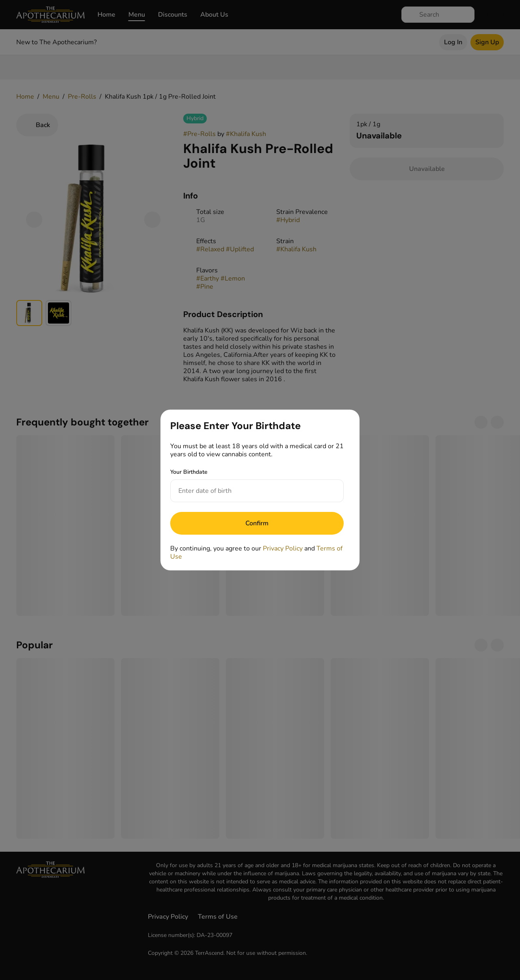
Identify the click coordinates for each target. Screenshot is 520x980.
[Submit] (257, 523)
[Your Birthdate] (249, 491)
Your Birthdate (189, 472)
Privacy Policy (283, 548)
